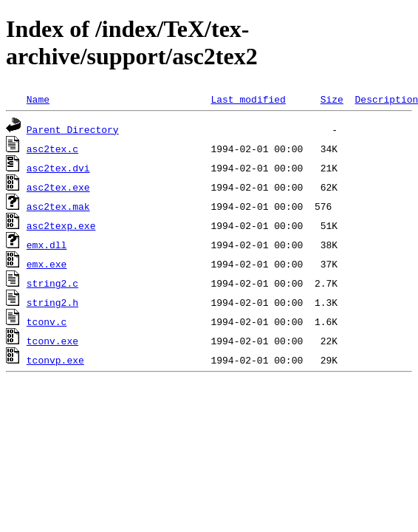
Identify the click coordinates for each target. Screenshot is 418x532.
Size (332, 99)
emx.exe (47, 264)
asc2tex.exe (58, 187)
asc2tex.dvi (58, 168)
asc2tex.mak (58, 206)
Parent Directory (73, 129)
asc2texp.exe (61, 225)
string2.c (52, 283)
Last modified (248, 99)
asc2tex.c (52, 149)
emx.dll (47, 245)
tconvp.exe (55, 360)
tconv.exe (52, 341)
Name (38, 99)
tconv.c (47, 321)
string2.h (52, 302)
